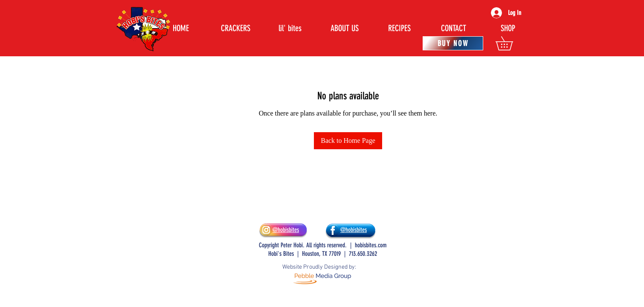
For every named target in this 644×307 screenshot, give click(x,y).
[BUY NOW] (453, 43)
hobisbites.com (371, 245)
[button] (511, 43)
